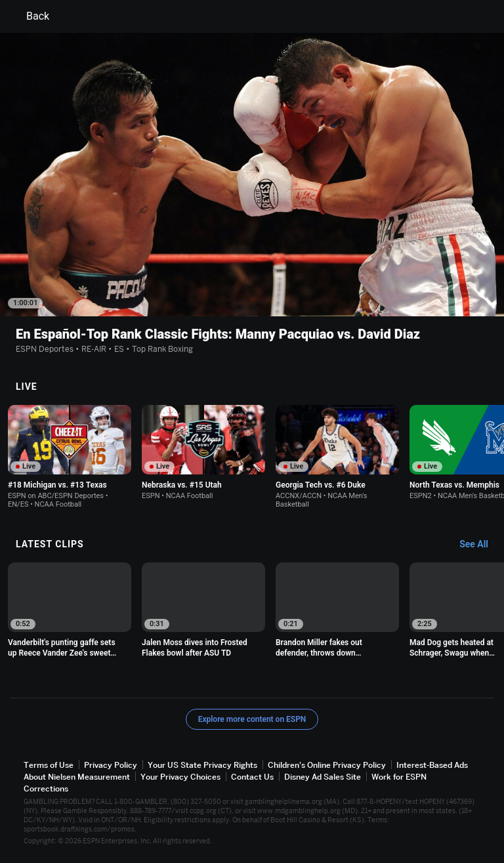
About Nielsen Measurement (77, 777)
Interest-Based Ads (432, 765)
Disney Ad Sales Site (323, 777)
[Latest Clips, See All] (480, 545)
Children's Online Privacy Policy (327, 765)
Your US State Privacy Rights (202, 765)
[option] (70, 457)
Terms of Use (49, 765)
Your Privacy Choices (180, 777)
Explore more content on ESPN (252, 719)
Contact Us (252, 777)
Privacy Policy (111, 765)
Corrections (46, 789)
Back (30, 16)
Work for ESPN (399, 777)
